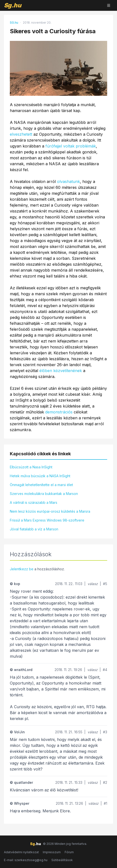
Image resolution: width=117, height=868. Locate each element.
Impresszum (52, 852)
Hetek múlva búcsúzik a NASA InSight (40, 476)
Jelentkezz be (22, 569)
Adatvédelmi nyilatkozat (21, 852)
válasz (93, 584)
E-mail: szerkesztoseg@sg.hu (26, 860)
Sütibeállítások (62, 860)
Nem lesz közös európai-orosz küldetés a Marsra (50, 511)
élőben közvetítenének (61, 371)
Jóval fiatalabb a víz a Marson (34, 529)
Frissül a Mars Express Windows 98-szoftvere (47, 520)
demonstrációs (59, 412)
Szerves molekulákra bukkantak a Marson (44, 494)
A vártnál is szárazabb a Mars (34, 502)
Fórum (69, 852)
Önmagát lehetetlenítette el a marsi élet (41, 485)
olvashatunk (68, 181)
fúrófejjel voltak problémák (71, 146)
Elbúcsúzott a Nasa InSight (31, 467)
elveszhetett (21, 134)
